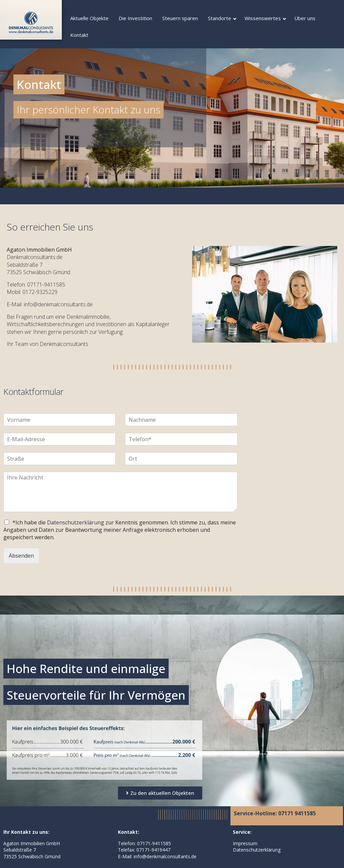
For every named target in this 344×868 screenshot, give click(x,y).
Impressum (245, 843)
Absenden (21, 556)
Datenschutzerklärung (76, 522)
